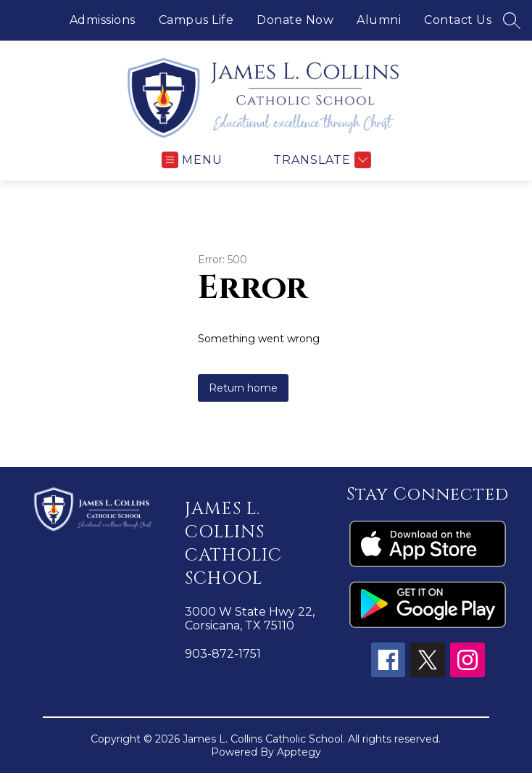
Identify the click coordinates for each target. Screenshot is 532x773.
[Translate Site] (320, 160)
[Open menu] (192, 160)
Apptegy (299, 752)
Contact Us (458, 20)
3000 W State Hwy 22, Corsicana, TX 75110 (250, 619)
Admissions (103, 20)
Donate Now (295, 20)
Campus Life (196, 20)
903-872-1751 (223, 654)
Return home (243, 388)
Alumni (379, 20)
